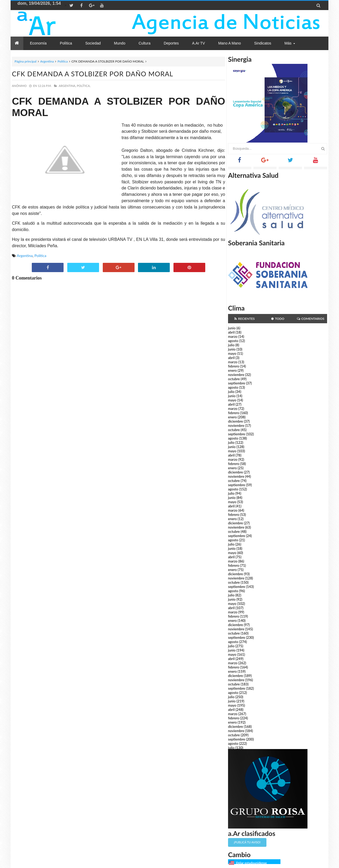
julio (231, 345)
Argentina (47, 61)
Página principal (26, 61)
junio (232, 328)
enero (232, 370)
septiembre (237, 383)
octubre (234, 379)
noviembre (236, 375)
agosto (233, 341)
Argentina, (67, 86)
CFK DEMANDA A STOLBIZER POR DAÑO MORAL (93, 74)
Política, (84, 86)
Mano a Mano (230, 43)
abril (231, 332)
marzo (233, 336)
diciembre (236, 421)
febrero (234, 366)
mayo (232, 353)
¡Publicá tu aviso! (247, 842)
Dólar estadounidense (251, 863)
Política (63, 61)
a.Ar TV (199, 43)
